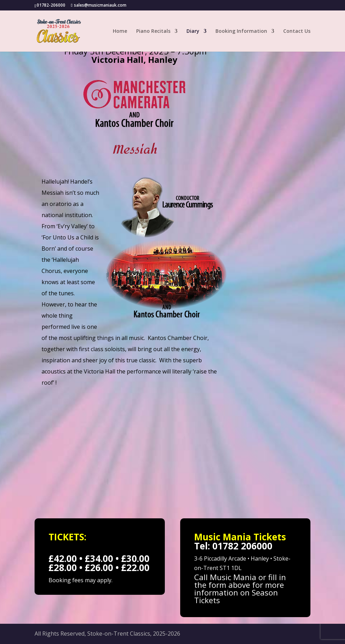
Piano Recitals (153, 31)
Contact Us (297, 31)
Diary (193, 31)
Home (120, 31)
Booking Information (241, 31)
